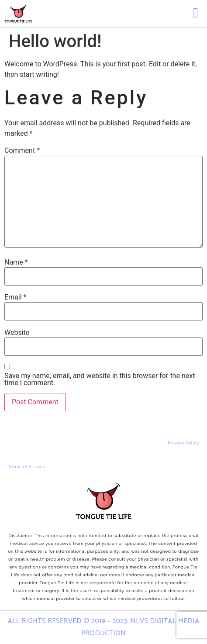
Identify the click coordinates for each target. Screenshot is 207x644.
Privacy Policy (183, 443)
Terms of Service (27, 467)
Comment (22, 151)
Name (16, 262)
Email (15, 297)
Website (17, 333)
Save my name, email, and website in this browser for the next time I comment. (100, 379)
